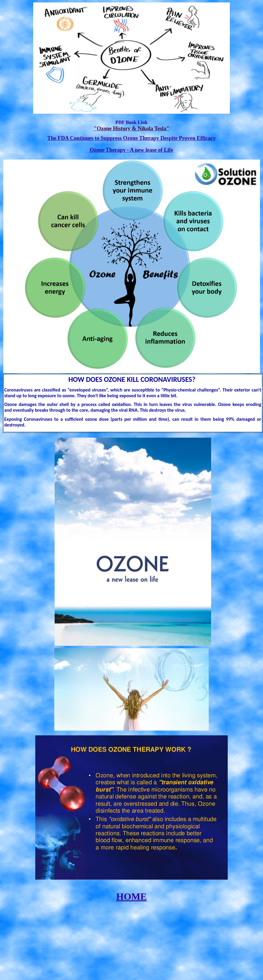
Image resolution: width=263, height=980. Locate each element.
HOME (131, 896)
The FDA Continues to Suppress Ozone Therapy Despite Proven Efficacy (132, 138)
